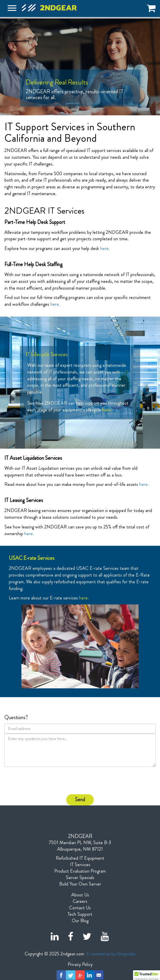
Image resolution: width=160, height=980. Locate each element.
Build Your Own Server (80, 884)
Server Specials (80, 878)
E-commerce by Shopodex (111, 954)
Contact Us (80, 908)
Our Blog (80, 921)
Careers (80, 901)
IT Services (80, 865)
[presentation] (39, 780)
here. (105, 248)
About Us (80, 895)
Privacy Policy (80, 964)
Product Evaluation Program (80, 871)
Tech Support (80, 914)
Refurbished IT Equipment (80, 858)
